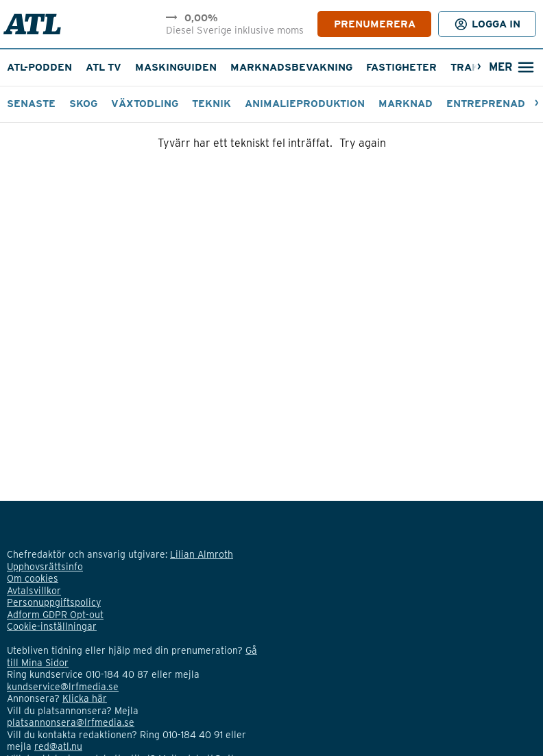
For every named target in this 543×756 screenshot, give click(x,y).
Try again (363, 143)
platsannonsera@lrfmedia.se (71, 722)
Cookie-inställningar (52, 626)
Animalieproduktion (305, 104)
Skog (83, 104)
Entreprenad (486, 104)
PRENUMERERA (375, 24)
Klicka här (85, 698)
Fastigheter (401, 67)
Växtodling (145, 104)
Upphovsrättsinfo (45, 567)
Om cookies (33, 578)
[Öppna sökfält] (511, 68)
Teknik (212, 104)
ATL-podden (39, 67)
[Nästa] (479, 68)
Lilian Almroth (202, 554)
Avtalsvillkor (34, 591)
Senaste (31, 104)
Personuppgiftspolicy (54, 602)
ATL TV (104, 67)
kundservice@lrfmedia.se (63, 687)
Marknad (406, 104)
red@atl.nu (58, 746)
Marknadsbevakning (291, 67)
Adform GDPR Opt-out (55, 615)
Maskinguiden (176, 67)
